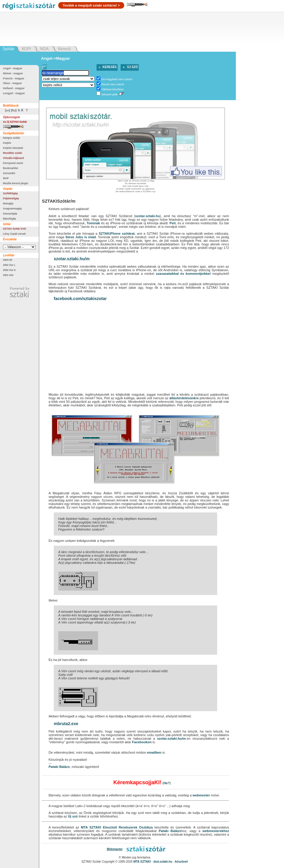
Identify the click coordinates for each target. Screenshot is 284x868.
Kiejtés (7, 143)
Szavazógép (10, 214)
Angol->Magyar (55, 58)
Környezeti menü (13, 163)
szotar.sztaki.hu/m (72, 259)
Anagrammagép (12, 209)
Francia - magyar (14, 78)
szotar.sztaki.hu (147, 216)
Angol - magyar (13, 68)
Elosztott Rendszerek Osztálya (128, 827)
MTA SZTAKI (91, 827)
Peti (173, 223)
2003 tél (8, 260)
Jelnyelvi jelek (109, 94)
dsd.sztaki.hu (163, 862)
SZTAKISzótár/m (59, 201)
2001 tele (8, 275)
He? (167, 783)
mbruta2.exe (66, 724)
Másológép (10, 219)
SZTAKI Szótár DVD (15, 229)
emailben (154, 752)
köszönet (181, 862)
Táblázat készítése (112, 89)
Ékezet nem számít (113, 84)
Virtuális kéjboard (13, 158)
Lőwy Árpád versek (14, 234)
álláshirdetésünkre (184, 398)
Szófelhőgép (10, 193)
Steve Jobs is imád (81, 237)
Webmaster (115, 849)
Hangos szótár (12, 138)
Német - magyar (13, 73)
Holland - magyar (14, 88)
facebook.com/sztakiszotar (80, 299)
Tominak (93, 223)
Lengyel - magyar (14, 93)
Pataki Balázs (59, 767)
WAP (6, 178)
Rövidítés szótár (13, 153)
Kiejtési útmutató (13, 148)
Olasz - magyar (12, 83)
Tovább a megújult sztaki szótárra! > (91, 5)
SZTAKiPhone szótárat (117, 233)
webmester (201, 795)
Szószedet (9, 173)
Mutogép (8, 203)
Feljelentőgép (11, 198)
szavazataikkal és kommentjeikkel (183, 274)
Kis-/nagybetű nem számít (117, 79)
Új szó (132, 67)
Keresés (110, 67)
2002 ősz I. (9, 265)
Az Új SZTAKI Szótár (15, 122)
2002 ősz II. (10, 270)
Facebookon (142, 742)
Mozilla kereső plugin (16, 183)
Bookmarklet (11, 168)
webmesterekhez (216, 831)
